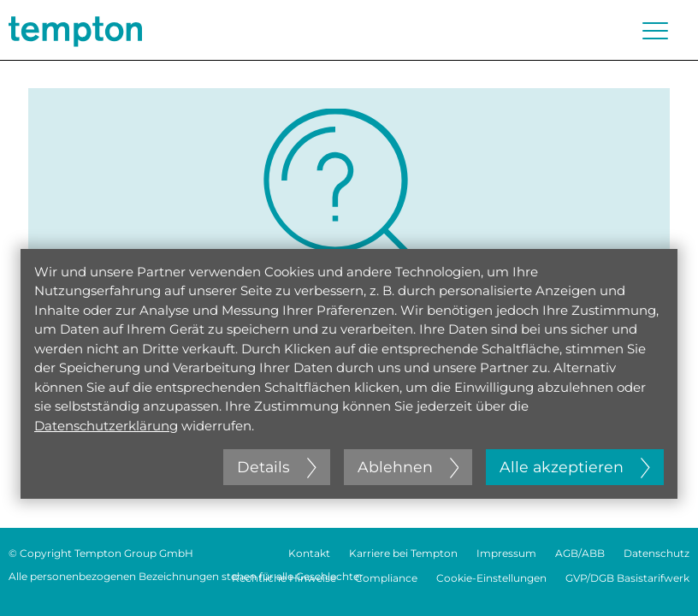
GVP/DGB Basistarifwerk (627, 578)
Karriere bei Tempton (403, 553)
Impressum (506, 553)
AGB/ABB (580, 553)
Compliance (386, 578)
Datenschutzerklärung (106, 426)
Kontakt (309, 553)
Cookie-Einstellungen (491, 578)
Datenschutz (657, 553)
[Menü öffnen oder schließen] (655, 31)
